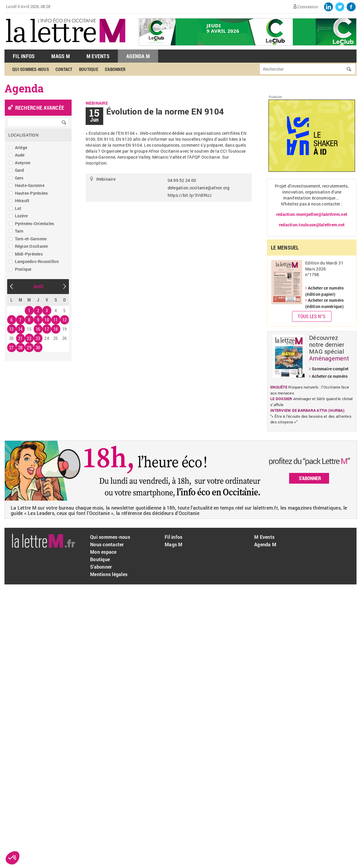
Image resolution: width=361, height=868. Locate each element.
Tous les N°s (312, 316)
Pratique (23, 269)
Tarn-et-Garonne (31, 239)
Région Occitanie (31, 246)
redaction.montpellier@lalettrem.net (312, 214)
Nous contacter (107, 544)
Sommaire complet (330, 369)
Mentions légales (109, 574)
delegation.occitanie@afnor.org (199, 188)
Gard (20, 170)
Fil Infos (24, 56)
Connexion (308, 7)
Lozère (21, 216)
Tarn (19, 231)
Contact (64, 69)
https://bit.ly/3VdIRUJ (190, 195)
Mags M (61, 56)
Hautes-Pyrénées (31, 193)
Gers (19, 178)
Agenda (24, 88)
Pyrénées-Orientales (35, 223)
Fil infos (173, 537)
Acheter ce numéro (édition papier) (324, 291)
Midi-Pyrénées (29, 254)
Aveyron (23, 163)
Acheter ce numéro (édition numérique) (324, 303)
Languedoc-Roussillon (37, 261)
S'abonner (115, 69)
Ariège (21, 147)
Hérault (22, 201)
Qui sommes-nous (31, 69)
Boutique (89, 69)
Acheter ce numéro (330, 376)
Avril (38, 286)
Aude (20, 155)
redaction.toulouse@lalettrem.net (312, 225)
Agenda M (138, 56)
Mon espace (103, 552)
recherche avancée (40, 108)
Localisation (23, 135)
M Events (98, 56)
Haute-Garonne (30, 185)
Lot (18, 208)
